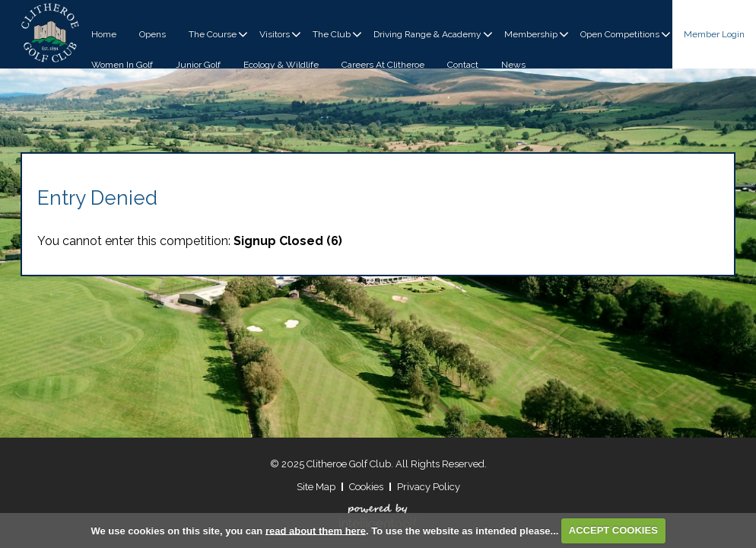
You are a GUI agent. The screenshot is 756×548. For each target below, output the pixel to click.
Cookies (366, 487)
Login (714, 34)
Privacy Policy (429, 487)
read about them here (316, 530)
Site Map (316, 487)
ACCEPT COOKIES (613, 530)
